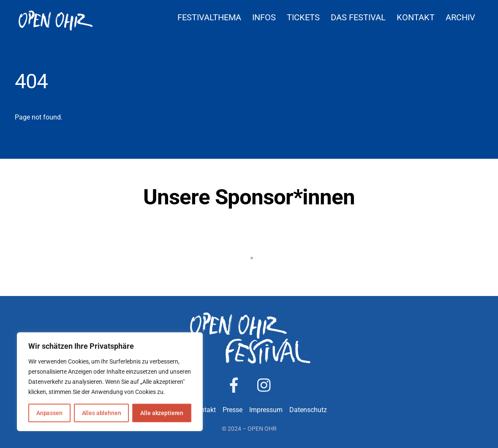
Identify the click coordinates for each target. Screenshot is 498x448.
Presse (233, 410)
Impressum (266, 410)
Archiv (460, 17)
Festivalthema (209, 17)
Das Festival (358, 17)
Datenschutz (308, 410)
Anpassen (49, 413)
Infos (264, 17)
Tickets (303, 17)
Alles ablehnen (102, 413)
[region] (110, 382)
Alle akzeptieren (162, 413)
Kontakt (416, 17)
